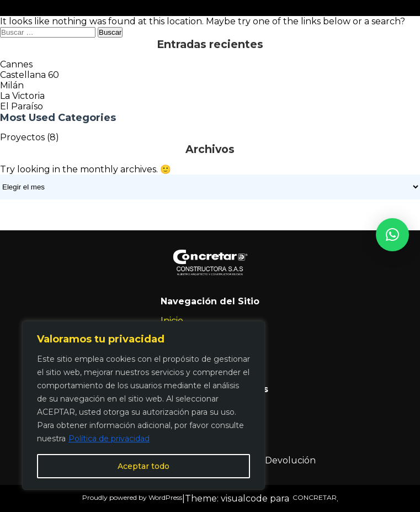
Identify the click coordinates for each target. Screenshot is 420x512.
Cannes (16, 64)
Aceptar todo (143, 466)
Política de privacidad (109, 439)
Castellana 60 (30, 75)
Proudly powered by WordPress (132, 497)
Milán (12, 85)
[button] (392, 235)
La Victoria (22, 96)
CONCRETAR (313, 497)
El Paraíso (22, 106)
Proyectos (22, 137)
